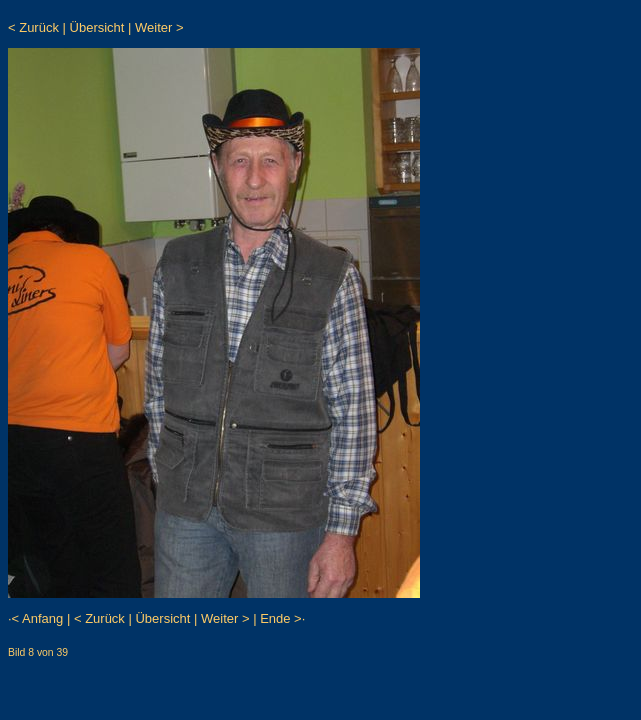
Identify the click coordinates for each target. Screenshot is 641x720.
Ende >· (282, 618)
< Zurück (33, 27)
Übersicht (97, 27)
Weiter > (159, 27)
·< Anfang (35, 618)
